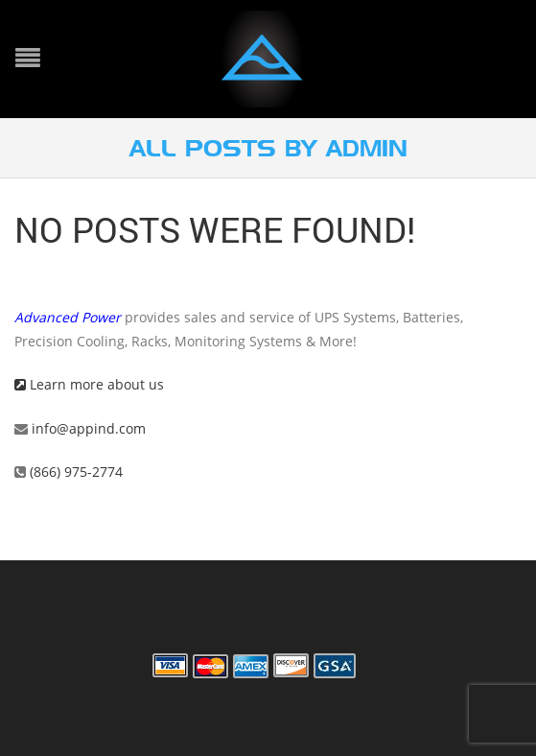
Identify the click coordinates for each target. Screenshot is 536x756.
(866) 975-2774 (74, 472)
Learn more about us (89, 384)
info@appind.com (89, 428)
